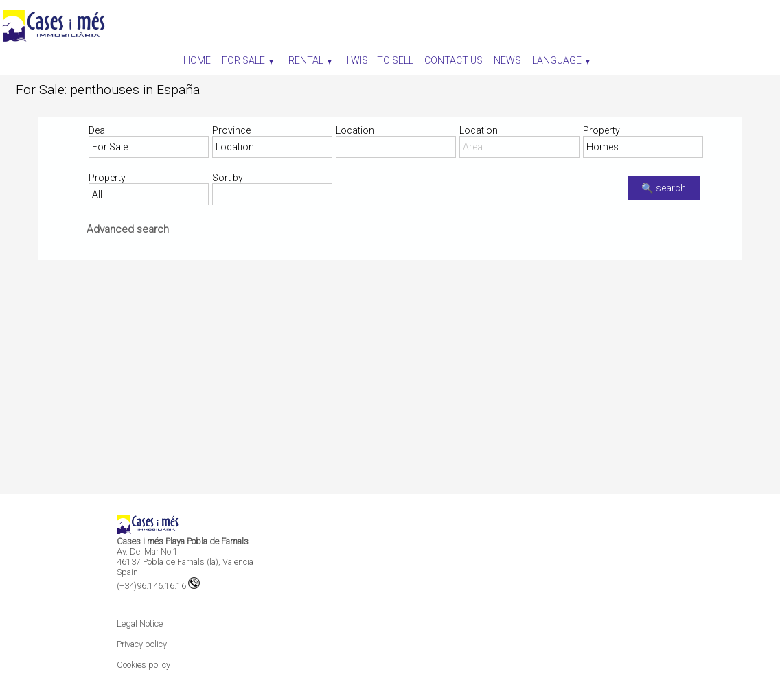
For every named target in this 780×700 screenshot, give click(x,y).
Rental (310, 60)
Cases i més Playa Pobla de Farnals (183, 541)
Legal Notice (140, 623)
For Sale (248, 60)
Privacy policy (142, 644)
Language (561, 60)
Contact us (454, 60)
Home (197, 60)
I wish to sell (380, 60)
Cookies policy (144, 665)
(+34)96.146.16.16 (158, 586)
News (507, 60)
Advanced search (128, 229)
